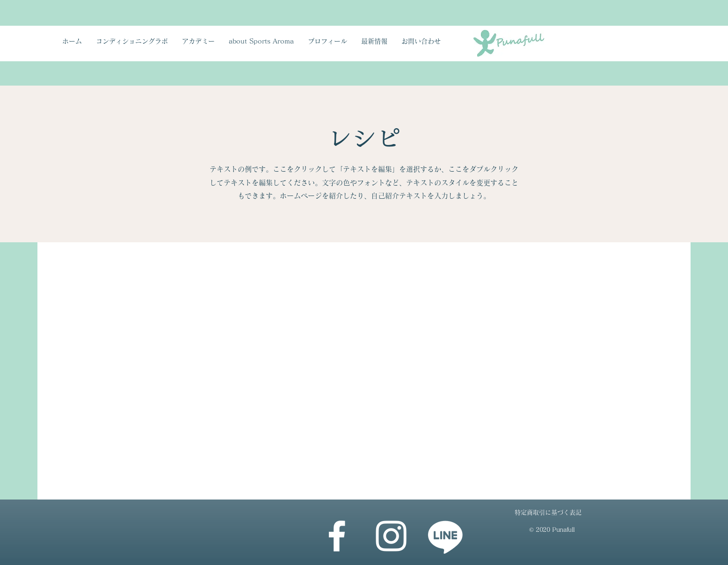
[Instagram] (391, 536)
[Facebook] (337, 536)
